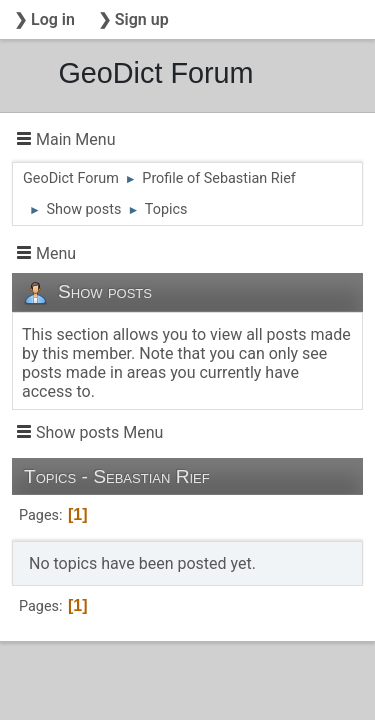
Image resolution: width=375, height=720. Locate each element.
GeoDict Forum (155, 73)
